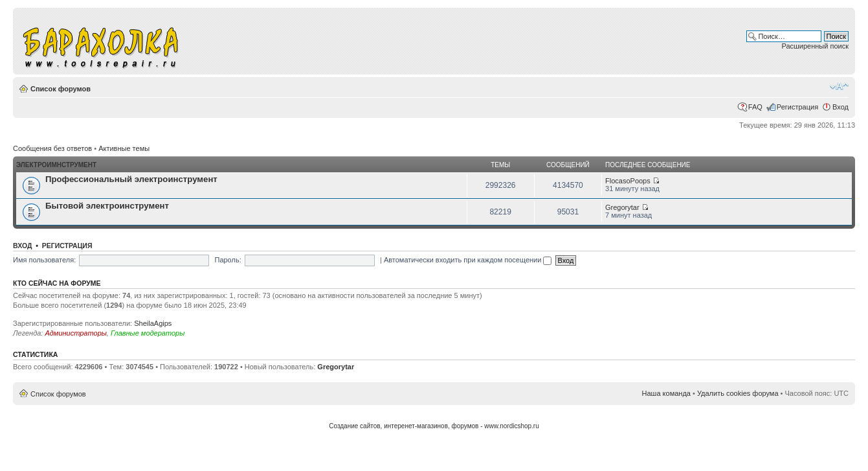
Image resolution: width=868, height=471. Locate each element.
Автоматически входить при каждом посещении (468, 260)
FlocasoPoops (628, 181)
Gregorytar (622, 207)
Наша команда (666, 393)
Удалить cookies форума (738, 393)
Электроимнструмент (56, 165)
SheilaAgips (153, 323)
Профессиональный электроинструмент (131, 179)
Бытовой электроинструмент (107, 206)
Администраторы (75, 333)
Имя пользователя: (44, 260)
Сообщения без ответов (52, 148)
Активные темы (124, 148)
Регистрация (797, 107)
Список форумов (61, 89)
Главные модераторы (148, 333)
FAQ (755, 107)
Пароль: (228, 260)
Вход (840, 107)
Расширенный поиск (815, 46)
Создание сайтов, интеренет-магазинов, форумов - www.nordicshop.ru (434, 426)
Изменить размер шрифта (839, 86)
